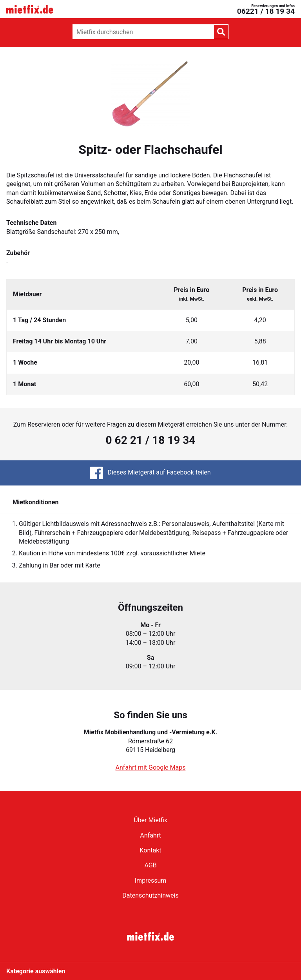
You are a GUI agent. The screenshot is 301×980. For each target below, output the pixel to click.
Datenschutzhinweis (150, 895)
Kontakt (150, 850)
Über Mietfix (150, 820)
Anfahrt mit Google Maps (151, 767)
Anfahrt (150, 835)
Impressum (151, 881)
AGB (150, 865)
